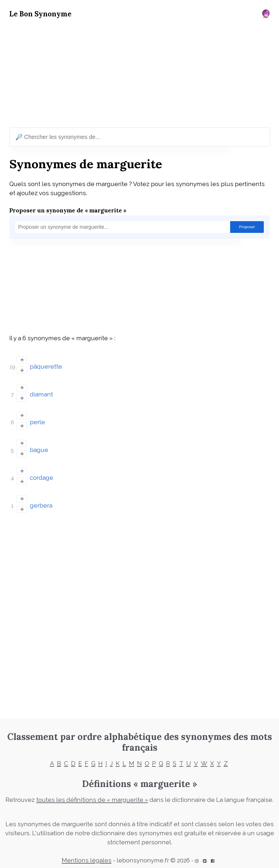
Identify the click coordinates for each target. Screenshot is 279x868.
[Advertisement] (139, 74)
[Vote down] (22, 370)
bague (39, 450)
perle (37, 422)
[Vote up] (22, 360)
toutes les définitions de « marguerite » (92, 800)
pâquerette (46, 367)
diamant (41, 394)
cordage (42, 478)
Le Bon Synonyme (40, 14)
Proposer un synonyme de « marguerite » (68, 210)
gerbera (41, 506)
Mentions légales (87, 860)
